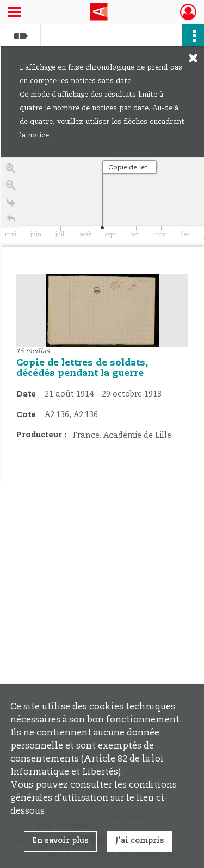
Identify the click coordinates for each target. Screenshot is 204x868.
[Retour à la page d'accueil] (11, 221)
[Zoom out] (11, 188)
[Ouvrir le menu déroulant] (15, 13)
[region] (102, 320)
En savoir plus (60, 841)
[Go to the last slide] (11, 205)
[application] (102, 202)
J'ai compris (140, 841)
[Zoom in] (11, 171)
